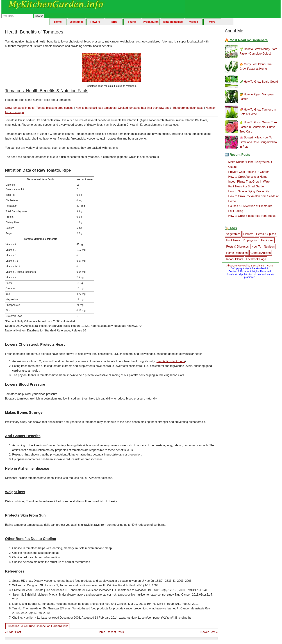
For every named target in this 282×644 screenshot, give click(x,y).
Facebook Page (256, 259)
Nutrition (269, 247)
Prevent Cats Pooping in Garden (249, 172)
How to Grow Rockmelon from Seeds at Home (253, 199)
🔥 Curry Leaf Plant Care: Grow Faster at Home (256, 67)
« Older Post (13, 632)
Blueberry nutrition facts (188, 108)
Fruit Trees (233, 240)
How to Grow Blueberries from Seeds (252, 216)
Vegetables (76, 22)
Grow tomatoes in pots (19, 108)
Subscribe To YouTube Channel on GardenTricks (37, 626)
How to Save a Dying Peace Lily (249, 191)
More (212, 22)
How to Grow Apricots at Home (248, 177)
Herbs (113, 22)
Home (58, 22)
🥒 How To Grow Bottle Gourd (259, 82)
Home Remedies (172, 22)
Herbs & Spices (266, 234)
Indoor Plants (235, 259)
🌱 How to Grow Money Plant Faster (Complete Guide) (258, 51)
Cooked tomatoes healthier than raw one (144, 108)
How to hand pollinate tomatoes (96, 108)
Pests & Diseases (237, 247)
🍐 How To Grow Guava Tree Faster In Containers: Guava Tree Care (258, 127)
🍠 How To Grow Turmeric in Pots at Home (258, 112)
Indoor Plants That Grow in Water (249, 182)
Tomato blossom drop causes (55, 108)
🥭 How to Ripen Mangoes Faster (257, 97)
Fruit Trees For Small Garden (247, 186)
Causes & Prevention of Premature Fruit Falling (250, 208)
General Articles (261, 253)
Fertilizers (267, 240)
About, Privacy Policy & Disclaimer (246, 266)
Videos (194, 22)
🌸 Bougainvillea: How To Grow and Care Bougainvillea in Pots (258, 142)
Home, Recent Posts (111, 632)
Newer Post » (209, 632)
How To (256, 247)
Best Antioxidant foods (171, 361)
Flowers (95, 22)
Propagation (151, 22)
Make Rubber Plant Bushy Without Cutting (250, 164)
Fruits (132, 22)
